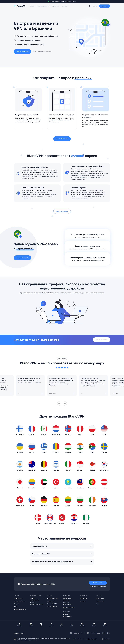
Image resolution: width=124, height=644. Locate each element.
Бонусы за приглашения (67, 604)
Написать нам (92, 639)
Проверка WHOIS (52, 604)
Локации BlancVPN (19, 601)
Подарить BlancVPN (20, 609)
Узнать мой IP (51, 601)
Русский (106, 639)
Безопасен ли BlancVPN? (62, 554)
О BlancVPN (83, 598)
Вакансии (83, 601)
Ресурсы (56, 6)
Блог (98, 604)
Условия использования (35, 599)
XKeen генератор (52, 607)
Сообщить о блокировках (67, 615)
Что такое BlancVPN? (62, 546)
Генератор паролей (53, 598)
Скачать (65, 6)
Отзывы (16, 604)
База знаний (100, 598)
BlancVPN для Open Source (69, 608)
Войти (95, 6)
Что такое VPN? (18, 598)
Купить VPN (105, 6)
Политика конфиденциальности (37, 604)
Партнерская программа (67, 599)
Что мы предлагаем (43, 6)
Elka (94, 393)
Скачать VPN (100, 601)
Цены (32, 6)
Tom (30, 393)
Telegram (16, 633)
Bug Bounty (67, 612)
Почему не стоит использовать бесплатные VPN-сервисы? (62, 562)
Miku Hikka (62, 393)
